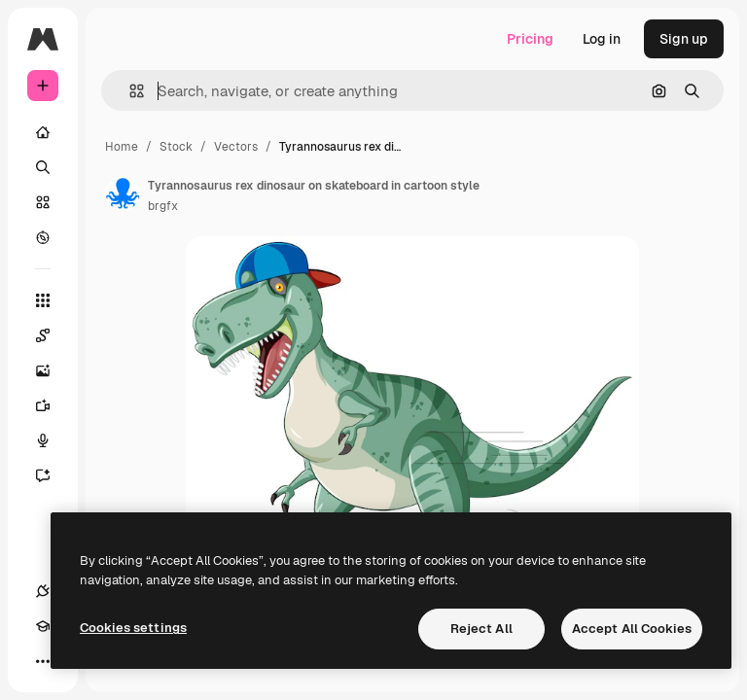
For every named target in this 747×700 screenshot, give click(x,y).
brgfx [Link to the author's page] (163, 206)
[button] (129, 91)
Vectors (236, 147)
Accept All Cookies (632, 629)
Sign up (684, 39)
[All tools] (43, 300)
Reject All (481, 629)
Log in (602, 39)
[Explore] (43, 237)
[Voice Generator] (53, 440)
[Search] (43, 167)
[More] (43, 661)
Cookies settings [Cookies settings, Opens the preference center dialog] (133, 628)
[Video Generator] (53, 405)
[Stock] (43, 202)
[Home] (43, 132)
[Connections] (43, 591)
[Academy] (43, 626)
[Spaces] (53, 335)
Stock (176, 147)
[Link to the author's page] (123, 193)
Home (122, 147)
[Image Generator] (53, 370)
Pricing (530, 39)
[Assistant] (53, 475)
